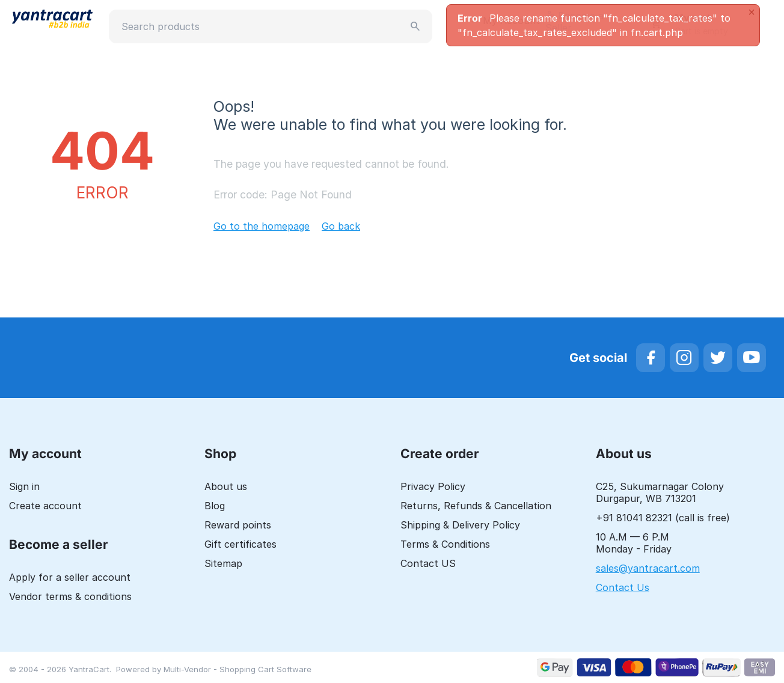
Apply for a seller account (70, 577)
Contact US (428, 563)
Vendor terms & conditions (70, 596)
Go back (341, 226)
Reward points (238, 525)
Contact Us (623, 587)
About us (226, 486)
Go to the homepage (262, 226)
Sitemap (223, 563)
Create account (45, 506)
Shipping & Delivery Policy (460, 525)
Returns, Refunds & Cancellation (476, 506)
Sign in (24, 486)
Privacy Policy (433, 486)
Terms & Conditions (445, 544)
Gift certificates (240, 544)
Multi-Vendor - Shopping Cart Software (237, 669)
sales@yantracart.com (648, 568)
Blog (215, 506)
